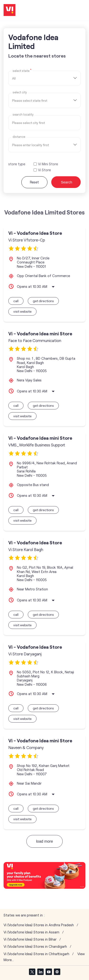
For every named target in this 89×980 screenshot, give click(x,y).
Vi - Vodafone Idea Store (35, 233)
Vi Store (44, 170)
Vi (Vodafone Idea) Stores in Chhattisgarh (36, 954)
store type (17, 164)
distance (19, 137)
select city (20, 92)
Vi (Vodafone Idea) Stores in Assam (31, 932)
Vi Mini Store (48, 164)
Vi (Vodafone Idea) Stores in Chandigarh (35, 946)
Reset (34, 182)
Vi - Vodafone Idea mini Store (40, 334)
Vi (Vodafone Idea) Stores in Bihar (30, 939)
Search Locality (23, 115)
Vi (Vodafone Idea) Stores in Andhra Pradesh (39, 925)
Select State (22, 70)
